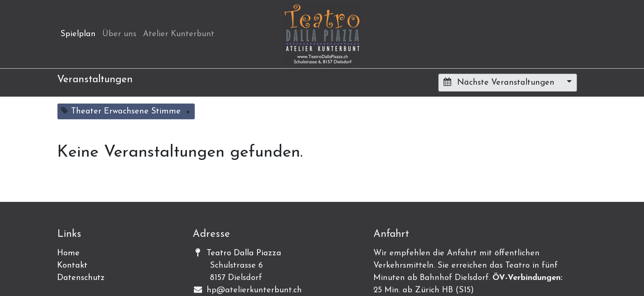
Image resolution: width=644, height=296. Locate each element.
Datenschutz (81, 278)
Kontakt (72, 266)
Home (68, 253)
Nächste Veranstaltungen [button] (500, 82)
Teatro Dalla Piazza (244, 253)
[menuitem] (78, 34)
